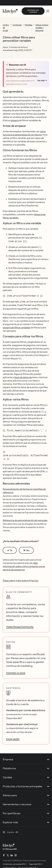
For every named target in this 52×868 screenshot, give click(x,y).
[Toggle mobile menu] (48, 11)
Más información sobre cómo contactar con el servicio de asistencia (24, 562)
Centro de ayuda (6, 28)
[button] (10, 546)
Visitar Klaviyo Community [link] (20, 623)
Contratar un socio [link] (16, 669)
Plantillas (28, 25)
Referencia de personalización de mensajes (25, 516)
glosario (15, 119)
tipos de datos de (23, 375)
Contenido (17, 25)
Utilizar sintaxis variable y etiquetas (42, 28)
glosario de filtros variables (17, 325)
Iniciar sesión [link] (13, 735)
